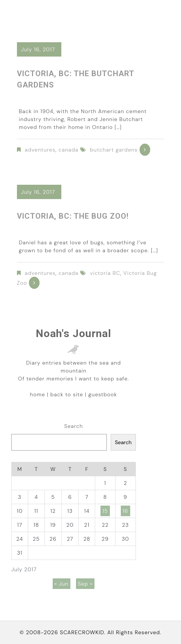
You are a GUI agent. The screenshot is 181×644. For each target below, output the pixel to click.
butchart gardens (114, 150)
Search (73, 426)
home (38, 394)
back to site (67, 394)
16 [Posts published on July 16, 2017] (125, 511)
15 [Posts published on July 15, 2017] (105, 511)
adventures (40, 150)
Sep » (85, 584)
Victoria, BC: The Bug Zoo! (73, 216)
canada (69, 150)
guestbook (103, 394)
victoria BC (105, 273)
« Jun (62, 584)
